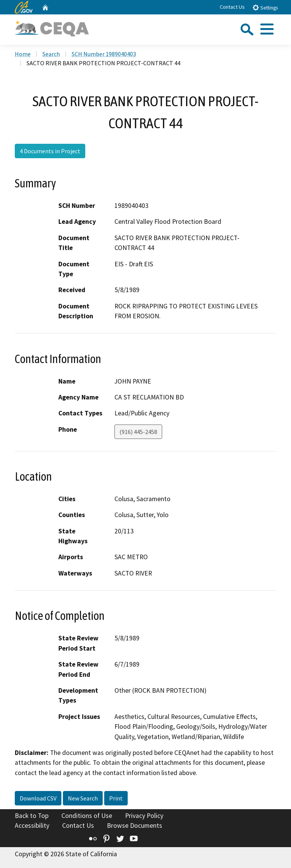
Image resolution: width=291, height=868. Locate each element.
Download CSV (38, 798)
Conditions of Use (87, 816)
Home (23, 54)
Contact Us (232, 7)
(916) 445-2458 (138, 432)
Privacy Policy (144, 816)
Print (116, 798)
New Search (83, 798)
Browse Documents (135, 826)
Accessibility (32, 826)
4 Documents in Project (50, 151)
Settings (265, 7)
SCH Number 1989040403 (104, 54)
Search (51, 54)
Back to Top (32, 816)
